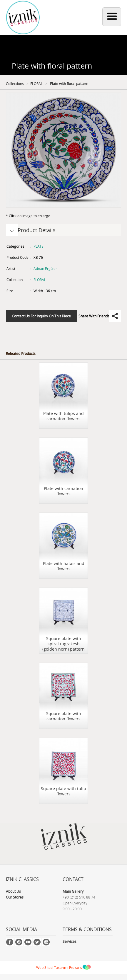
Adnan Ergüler (45, 268)
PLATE (39, 246)
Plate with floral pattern (69, 84)
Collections (15, 84)
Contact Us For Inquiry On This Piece (41, 316)
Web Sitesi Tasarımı (52, 967)
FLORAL (36, 84)
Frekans (76, 967)
